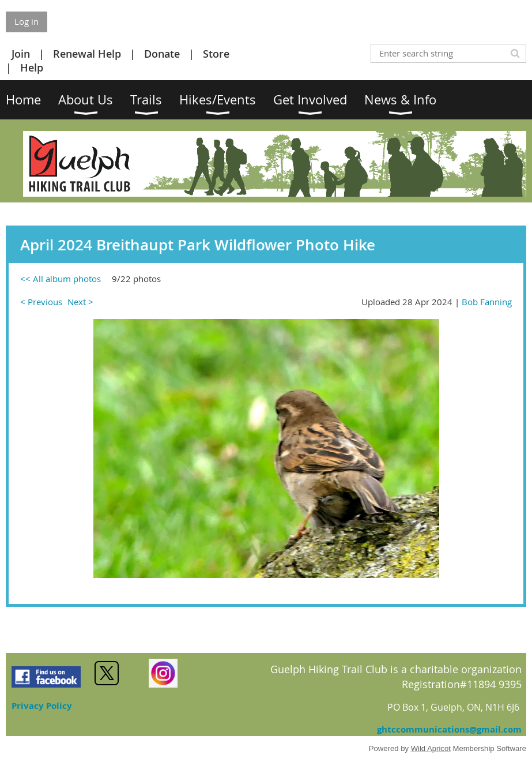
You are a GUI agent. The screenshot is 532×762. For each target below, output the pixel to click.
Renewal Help (87, 54)
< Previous (41, 302)
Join (21, 54)
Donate (162, 54)
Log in (27, 21)
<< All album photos (61, 279)
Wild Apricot (431, 748)
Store (216, 54)
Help (32, 67)
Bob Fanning (487, 302)
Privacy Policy (42, 706)
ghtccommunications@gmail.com (449, 729)
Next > (80, 302)
